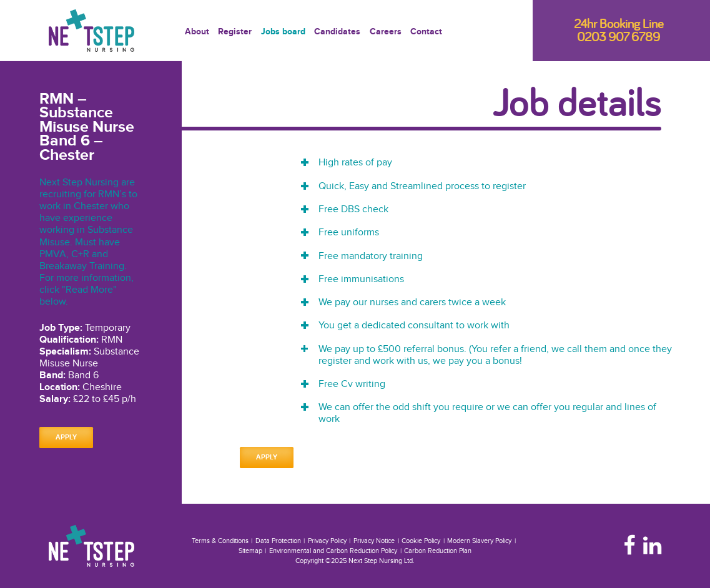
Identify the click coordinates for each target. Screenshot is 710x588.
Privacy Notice (374, 541)
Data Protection (278, 541)
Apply (66, 437)
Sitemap (250, 551)
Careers (386, 32)
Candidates (337, 32)
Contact (426, 32)
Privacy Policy (327, 541)
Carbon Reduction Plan (438, 551)
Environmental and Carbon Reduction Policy (333, 551)
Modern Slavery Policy (479, 541)
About (197, 32)
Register (235, 32)
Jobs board (283, 32)
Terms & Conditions (220, 541)
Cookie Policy (421, 541)
